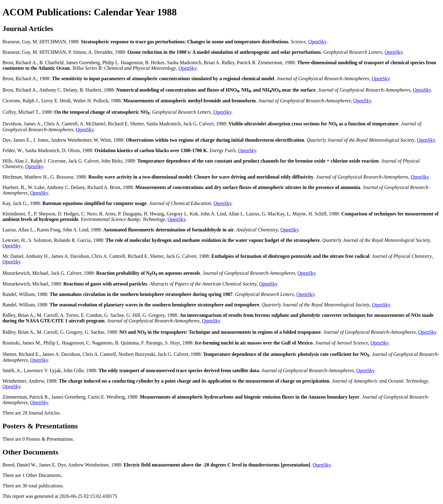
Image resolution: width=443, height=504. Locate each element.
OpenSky (317, 42)
